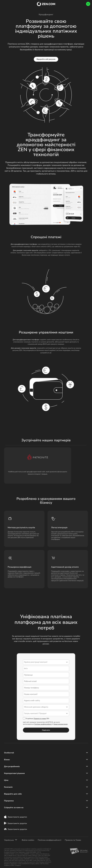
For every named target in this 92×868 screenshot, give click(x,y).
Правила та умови (40, 719)
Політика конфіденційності (50, 842)
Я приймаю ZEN (36, 719)
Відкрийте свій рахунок (46, 59)
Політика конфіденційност (43, 725)
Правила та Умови (73, 842)
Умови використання (60, 725)
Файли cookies (28, 842)
